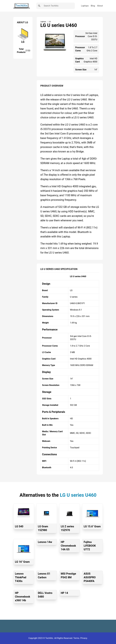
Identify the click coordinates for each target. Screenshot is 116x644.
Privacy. (84, 638)
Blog (93, 6)
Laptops (85, 6)
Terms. (77, 638)
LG (23, 42)
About (100, 6)
